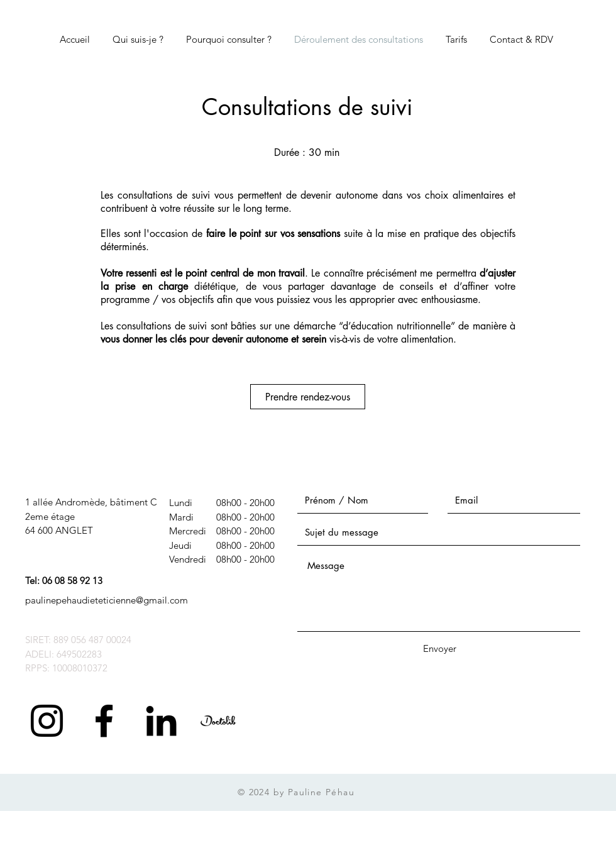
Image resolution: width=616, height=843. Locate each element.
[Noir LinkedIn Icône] (161, 721)
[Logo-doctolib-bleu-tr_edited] (218, 721)
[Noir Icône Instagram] (47, 721)
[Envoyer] (439, 648)
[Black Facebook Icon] (104, 721)
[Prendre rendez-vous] (308, 397)
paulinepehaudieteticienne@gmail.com (107, 600)
